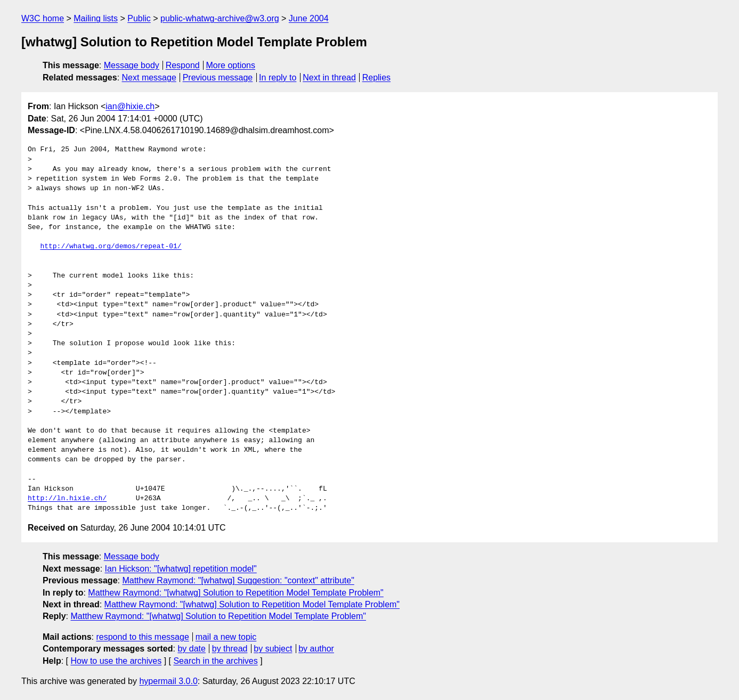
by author (316, 649)
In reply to (278, 78)
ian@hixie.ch (130, 106)
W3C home (43, 18)
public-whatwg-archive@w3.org (220, 18)
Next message (149, 78)
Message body (132, 65)
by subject (273, 649)
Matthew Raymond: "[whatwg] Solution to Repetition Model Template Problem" (235, 593)
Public (139, 18)
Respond (183, 65)
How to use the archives (116, 661)
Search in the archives (215, 661)
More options (231, 65)
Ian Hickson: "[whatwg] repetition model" (181, 569)
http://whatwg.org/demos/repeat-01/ (111, 247)
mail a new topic (226, 637)
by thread (230, 649)
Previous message (218, 78)
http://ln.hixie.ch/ (67, 499)
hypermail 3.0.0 (168, 681)
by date (191, 649)
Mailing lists (96, 18)
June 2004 (309, 18)
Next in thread (329, 78)
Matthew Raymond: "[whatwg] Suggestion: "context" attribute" (238, 580)
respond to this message (142, 637)
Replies (376, 78)
